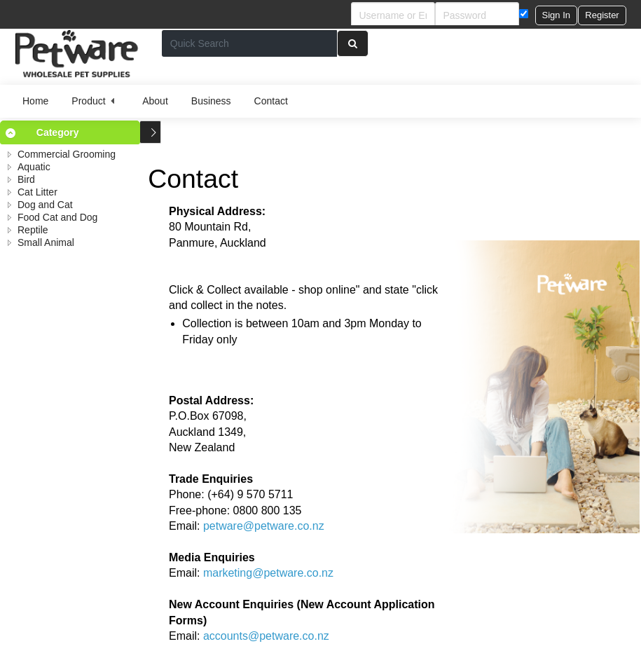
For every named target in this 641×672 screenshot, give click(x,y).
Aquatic (34, 167)
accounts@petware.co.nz (266, 636)
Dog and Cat (45, 205)
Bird (26, 179)
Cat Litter (37, 192)
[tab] (70, 132)
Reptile (33, 230)
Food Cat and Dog (57, 217)
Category (58, 132)
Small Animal (46, 242)
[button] (556, 15)
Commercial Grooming (67, 154)
